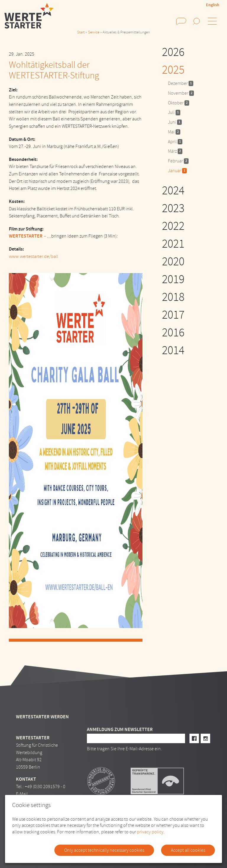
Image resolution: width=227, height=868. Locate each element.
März (175, 151)
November (181, 93)
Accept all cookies (188, 850)
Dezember (181, 83)
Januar (177, 171)
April (175, 142)
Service (94, 32)
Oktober (179, 103)
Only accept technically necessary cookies (104, 850)
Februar (178, 161)
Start (81, 32)
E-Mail (22, 794)
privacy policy (150, 832)
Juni (175, 122)
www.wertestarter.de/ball (34, 256)
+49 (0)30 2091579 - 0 (45, 787)
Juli (174, 112)
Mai (174, 132)
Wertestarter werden (42, 717)
